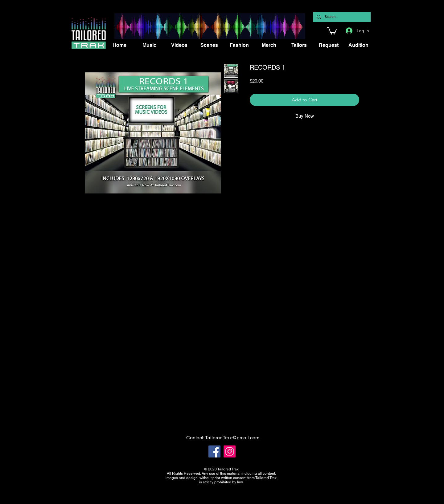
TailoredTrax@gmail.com (232, 438)
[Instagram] (230, 451)
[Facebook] (214, 451)
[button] (332, 30)
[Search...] (341, 17)
